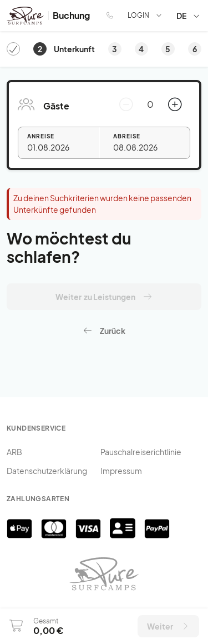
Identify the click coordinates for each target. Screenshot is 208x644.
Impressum (121, 471)
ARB (14, 452)
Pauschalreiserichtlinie (141, 452)
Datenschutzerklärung (47, 471)
